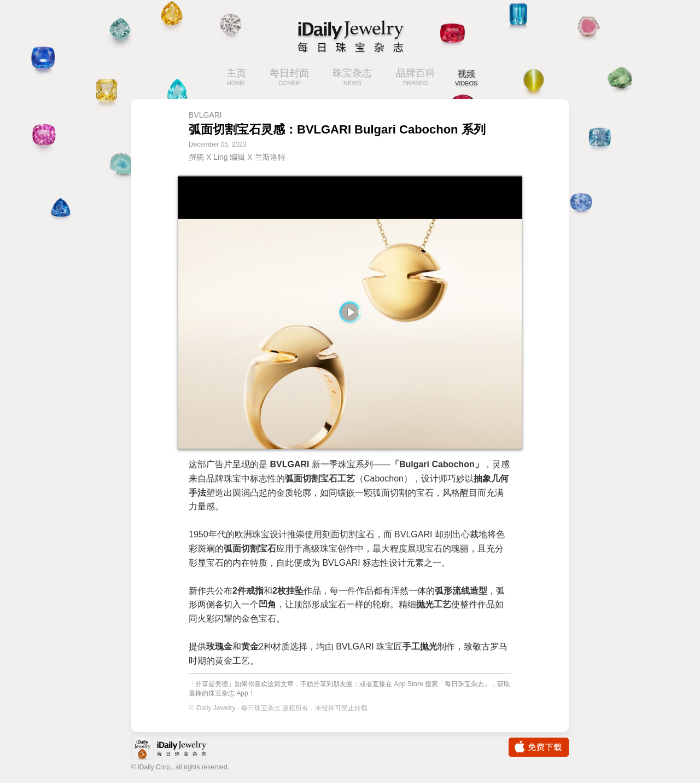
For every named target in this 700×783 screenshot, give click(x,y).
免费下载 (539, 747)
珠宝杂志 (348, 78)
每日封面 (285, 78)
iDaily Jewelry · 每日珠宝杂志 (178, 750)
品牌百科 (412, 78)
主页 (232, 78)
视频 (466, 78)
